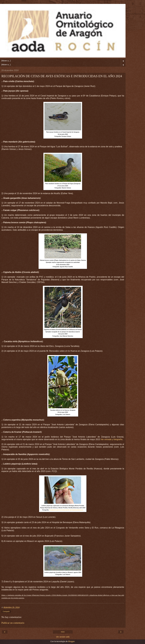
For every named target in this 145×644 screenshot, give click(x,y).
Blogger (71, 641)
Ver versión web (63, 637)
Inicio (63, 632)
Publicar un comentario (13, 623)
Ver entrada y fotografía (111, 439)
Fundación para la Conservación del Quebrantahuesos (66, 510)
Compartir (6, 612)
